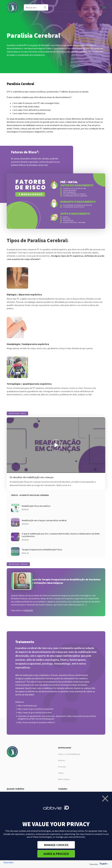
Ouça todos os (22, 610)
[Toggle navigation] (104, 7)
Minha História (64, 779)
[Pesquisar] (45, 7)
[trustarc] (104, 864)
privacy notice (77, 831)
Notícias (61, 760)
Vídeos (61, 773)
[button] (105, 799)
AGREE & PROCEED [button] (56, 854)
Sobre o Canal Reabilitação (69, 754)
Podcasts (62, 767)
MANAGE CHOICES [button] (56, 845)
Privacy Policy (9, 862)
